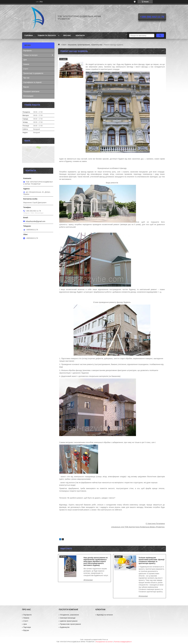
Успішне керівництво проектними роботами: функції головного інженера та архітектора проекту (151, 560)
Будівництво (65, 627)
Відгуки (26, 87)
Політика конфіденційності (123, 642)
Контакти (80, 35)
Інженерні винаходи (68, 618)
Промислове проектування (70, 624)
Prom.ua (105, 640)
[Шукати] (160, 35)
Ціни (25, 60)
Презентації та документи (33, 73)
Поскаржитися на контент (104, 642)
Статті (64, 45)
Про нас (67, 35)
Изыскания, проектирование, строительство (85, 45)
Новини (26, 64)
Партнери (27, 627)
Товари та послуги (47, 35)
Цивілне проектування (69, 621)
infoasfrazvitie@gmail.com (35, 221)
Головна (29, 35)
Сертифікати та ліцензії (32, 82)
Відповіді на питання (105, 615)
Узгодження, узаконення (69, 615)
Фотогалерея (28, 96)
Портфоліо (27, 51)
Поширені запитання (31, 91)
